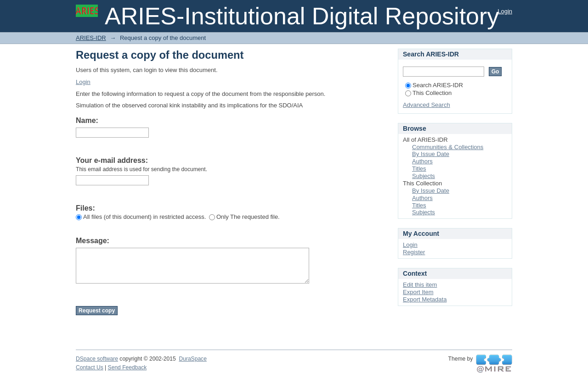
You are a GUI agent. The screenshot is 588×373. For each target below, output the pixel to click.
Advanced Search (427, 105)
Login (505, 11)
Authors (422, 161)
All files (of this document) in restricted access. (141, 217)
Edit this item (420, 285)
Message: (93, 241)
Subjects (424, 176)
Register (414, 252)
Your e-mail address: (112, 160)
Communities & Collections (448, 147)
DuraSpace (192, 359)
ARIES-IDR (91, 38)
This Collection (428, 93)
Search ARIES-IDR (434, 85)
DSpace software (97, 359)
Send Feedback (127, 367)
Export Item (418, 292)
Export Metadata (425, 299)
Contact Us (90, 367)
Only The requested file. (244, 217)
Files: (85, 208)
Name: (87, 120)
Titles (419, 169)
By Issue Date (431, 154)
